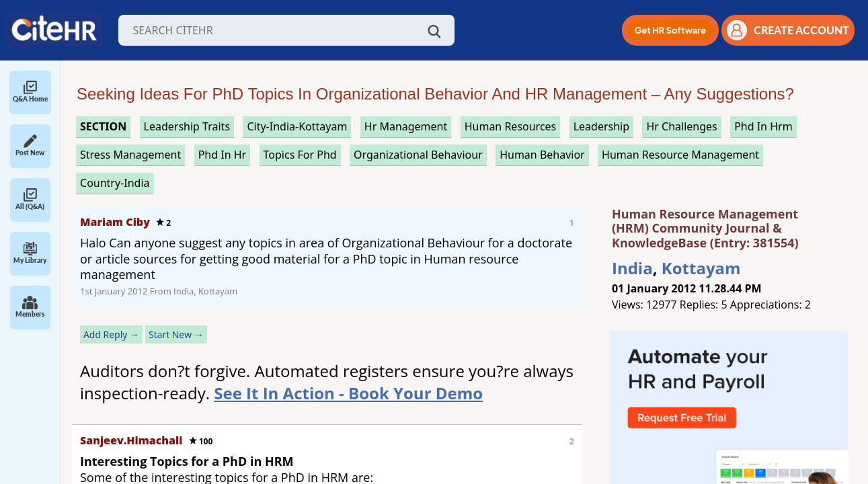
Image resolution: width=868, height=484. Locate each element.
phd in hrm (763, 126)
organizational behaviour (418, 155)
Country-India (115, 183)
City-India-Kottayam (297, 126)
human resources (511, 126)
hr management (406, 126)
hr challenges (681, 126)
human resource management (680, 155)
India (632, 268)
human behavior (542, 155)
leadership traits (187, 126)
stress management (130, 155)
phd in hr (223, 155)
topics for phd (300, 155)
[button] (670, 30)
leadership (601, 126)
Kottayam (701, 268)
